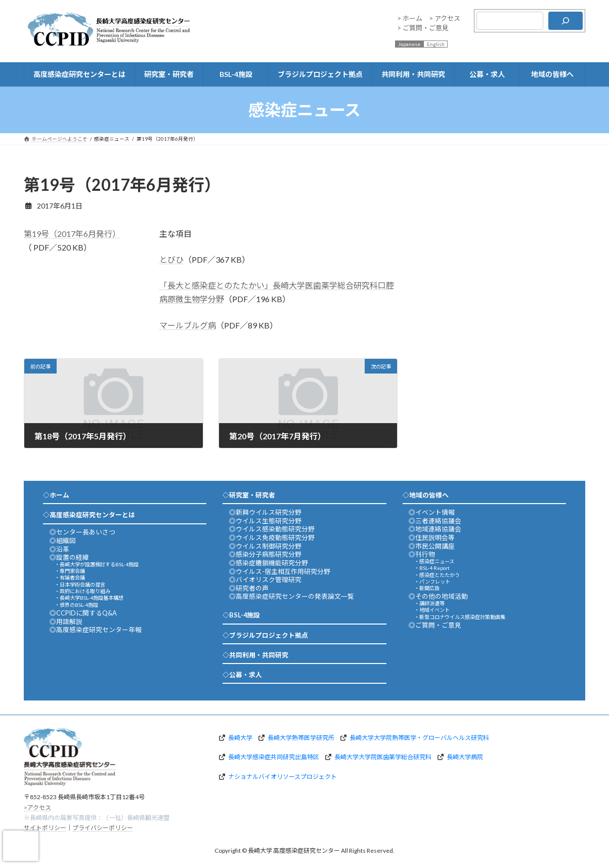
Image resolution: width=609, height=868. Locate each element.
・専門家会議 (70, 571)
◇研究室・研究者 (249, 495)
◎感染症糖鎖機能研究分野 (269, 563)
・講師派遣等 (429, 603)
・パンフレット (432, 582)
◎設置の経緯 (69, 557)
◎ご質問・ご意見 (435, 625)
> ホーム (410, 18)
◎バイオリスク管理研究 (265, 580)
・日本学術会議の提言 (80, 585)
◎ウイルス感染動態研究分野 (272, 529)
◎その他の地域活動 (438, 596)
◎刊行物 (422, 554)
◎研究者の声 (249, 588)
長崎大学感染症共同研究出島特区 (274, 757)
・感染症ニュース (434, 561)
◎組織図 (63, 541)
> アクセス (445, 18)
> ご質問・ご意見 (423, 28)
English (436, 44)
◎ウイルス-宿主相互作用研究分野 (280, 571)
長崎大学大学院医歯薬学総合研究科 (383, 757)
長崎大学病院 (465, 757)
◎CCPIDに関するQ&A (83, 613)
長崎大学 (240, 737)
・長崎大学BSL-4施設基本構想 (89, 598)
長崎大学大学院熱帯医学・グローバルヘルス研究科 (419, 737)
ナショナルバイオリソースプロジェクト (282, 777)
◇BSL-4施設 (241, 615)
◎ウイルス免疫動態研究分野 (272, 538)
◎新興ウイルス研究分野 (265, 512)
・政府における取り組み (82, 591)
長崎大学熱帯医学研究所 (301, 737)
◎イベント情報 (432, 512)
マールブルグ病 (188, 325)
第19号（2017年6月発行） (72, 234)
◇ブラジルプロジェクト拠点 (265, 635)
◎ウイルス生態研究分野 (265, 521)
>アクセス (37, 807)
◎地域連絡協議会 (435, 529)
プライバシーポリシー (103, 828)
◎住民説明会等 (432, 538)
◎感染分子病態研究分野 (265, 554)
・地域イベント (432, 610)
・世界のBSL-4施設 (76, 605)
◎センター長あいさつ (82, 532)
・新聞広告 (427, 588)
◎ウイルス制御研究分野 (265, 546)
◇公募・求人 (242, 675)
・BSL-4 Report (432, 568)
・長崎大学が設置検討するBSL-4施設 (97, 564)
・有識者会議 (70, 577)
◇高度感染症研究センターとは (89, 515)
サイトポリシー (45, 828)
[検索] (565, 21)
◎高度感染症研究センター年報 (96, 630)
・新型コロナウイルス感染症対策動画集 (460, 617)
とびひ (171, 259)
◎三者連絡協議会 (435, 521)
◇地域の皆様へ (426, 495)
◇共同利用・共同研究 (255, 655)
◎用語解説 (66, 622)
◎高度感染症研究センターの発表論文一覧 (292, 596)
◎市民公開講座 (432, 546)
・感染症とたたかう (437, 575)
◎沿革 (59, 549)
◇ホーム (56, 495)
